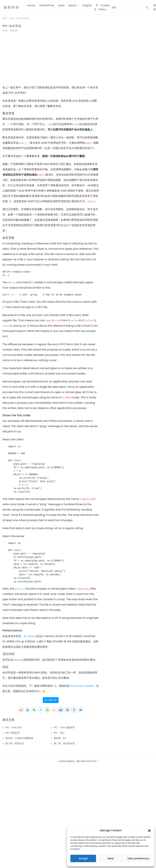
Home (31, 5)
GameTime (47, 5)
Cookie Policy (104, 7)
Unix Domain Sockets (82, 686)
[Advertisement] (41, 60)
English (87, 5)
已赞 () (51, 700)
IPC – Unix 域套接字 (64, 727)
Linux (12, 18)
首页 (4, 18)
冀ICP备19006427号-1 (87, 761)
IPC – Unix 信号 (14, 727)
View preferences (138, 858)
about (72, 5)
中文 (96, 7)
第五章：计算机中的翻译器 (19, 738)
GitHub (17, 660)
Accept (83, 858)
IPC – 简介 (59, 733)
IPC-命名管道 (12, 26)
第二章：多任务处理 (64, 743)
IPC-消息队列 (13, 733)
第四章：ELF (60, 738)
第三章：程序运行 (15, 743)
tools (61, 5)
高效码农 (70, 761)
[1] (31, 282)
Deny (111, 858)
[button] (149, 830)
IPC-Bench (30, 636)
